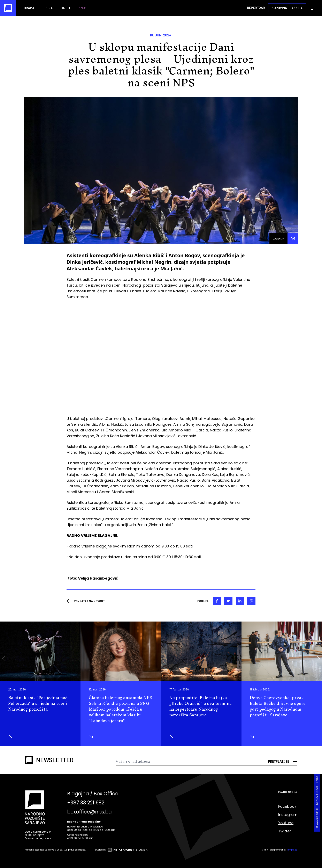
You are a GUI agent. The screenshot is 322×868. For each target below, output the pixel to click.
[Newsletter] (191, 761)
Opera (48, 8)
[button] (318, 659)
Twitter (285, 831)
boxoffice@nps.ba (89, 812)
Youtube (286, 823)
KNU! (82, 8)
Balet (66, 8)
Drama (29, 8)
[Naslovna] (8, 8)
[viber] (251, 601)
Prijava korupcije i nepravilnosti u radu (317, 803)
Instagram (288, 815)
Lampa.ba (292, 850)
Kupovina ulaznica (287, 8)
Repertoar (256, 8)
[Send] (282, 761)
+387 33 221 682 (86, 803)
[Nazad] (86, 601)
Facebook (287, 806)
